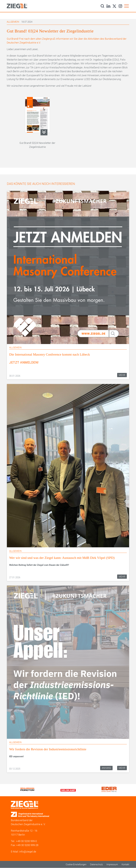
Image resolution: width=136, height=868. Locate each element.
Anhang (106, 768)
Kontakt (125, 864)
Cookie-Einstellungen (76, 864)
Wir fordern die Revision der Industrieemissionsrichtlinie (48, 749)
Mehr (122, 375)
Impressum (112, 864)
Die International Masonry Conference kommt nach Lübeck (50, 354)
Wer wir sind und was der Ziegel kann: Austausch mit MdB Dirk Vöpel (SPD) (62, 558)
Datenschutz (96, 864)
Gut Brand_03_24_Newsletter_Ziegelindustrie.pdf (44, 132)
